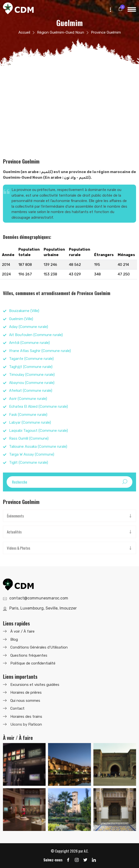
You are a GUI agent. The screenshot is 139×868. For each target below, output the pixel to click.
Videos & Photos (19, 548)
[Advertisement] (69, 109)
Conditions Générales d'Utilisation (39, 647)
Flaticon (35, 724)
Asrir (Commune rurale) (28, 399)
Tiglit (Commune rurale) (29, 462)
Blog (14, 639)
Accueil (24, 32)
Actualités (14, 532)
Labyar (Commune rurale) (30, 422)
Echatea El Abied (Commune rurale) (38, 407)
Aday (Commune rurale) (29, 327)
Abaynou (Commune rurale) (32, 383)
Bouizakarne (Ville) (24, 311)
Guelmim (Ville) (21, 319)
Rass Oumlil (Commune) (29, 438)
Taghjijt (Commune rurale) (31, 367)
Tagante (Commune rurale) (31, 359)
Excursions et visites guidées (35, 685)
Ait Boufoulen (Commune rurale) (36, 335)
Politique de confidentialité (33, 663)
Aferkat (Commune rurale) (31, 391)
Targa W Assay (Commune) (32, 454)
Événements (15, 516)
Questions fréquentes (29, 655)
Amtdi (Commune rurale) (29, 343)
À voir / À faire (22, 631)
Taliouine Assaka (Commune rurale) (38, 447)
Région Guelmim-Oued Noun (61, 32)
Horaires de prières (26, 692)
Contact (17, 708)
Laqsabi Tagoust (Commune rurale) (38, 431)
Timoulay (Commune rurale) (32, 375)
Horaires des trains (26, 717)
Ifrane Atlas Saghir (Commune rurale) (40, 351)
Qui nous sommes (25, 701)
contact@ (39, 598)
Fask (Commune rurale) (28, 415)
